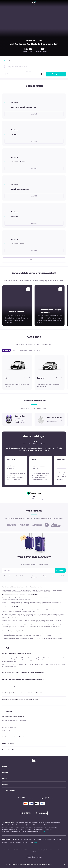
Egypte (39, 840)
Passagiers (28, 72)
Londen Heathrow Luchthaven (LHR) (32, 832)
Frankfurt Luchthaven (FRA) (51, 827)
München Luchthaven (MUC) (26, 829)
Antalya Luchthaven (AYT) (35, 822)
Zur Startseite (30, 40)
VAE (22, 840)
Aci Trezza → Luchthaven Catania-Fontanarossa (14, 721)
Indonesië (24, 842)
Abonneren (60, 570)
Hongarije (31, 842)
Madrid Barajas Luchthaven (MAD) (39, 825)
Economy (6, 350)
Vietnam (50, 840)
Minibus (32, 350)
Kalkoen (17, 840)
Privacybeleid (34, 577)
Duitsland (60, 840)
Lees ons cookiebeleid (45, 865)
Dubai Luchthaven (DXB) (8, 825)
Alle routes (34, 260)
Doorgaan (56, 74)
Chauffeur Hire (11, 791)
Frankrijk (44, 840)
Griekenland (5, 842)
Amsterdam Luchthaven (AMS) (10, 829)
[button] (26, 74)
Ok (64, 865)
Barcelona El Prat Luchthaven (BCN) (11, 827)
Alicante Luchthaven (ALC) (22, 825)
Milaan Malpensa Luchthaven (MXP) (43, 829)
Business (24, 350)
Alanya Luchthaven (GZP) (21, 822)
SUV (38, 350)
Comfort (15, 350)
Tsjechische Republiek (15, 842)
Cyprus (55, 840)
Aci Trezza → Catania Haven (9, 727)
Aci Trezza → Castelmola (8, 731)
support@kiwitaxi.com (45, 798)
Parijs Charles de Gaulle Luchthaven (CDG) (32, 827)
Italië (41, 40)
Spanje (31, 840)
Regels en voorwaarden (37, 856)
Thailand (26, 840)
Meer (43, 832)
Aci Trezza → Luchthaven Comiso (11, 724)
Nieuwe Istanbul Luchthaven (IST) (51, 822)
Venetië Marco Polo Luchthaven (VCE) (12, 832)
